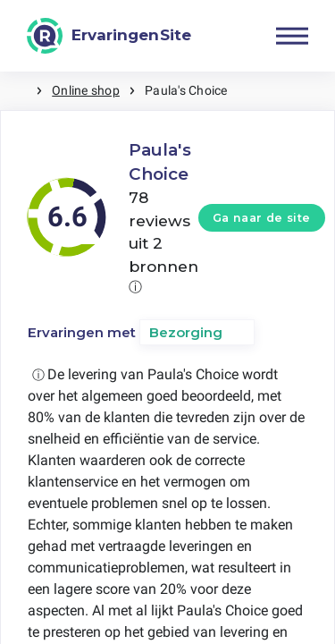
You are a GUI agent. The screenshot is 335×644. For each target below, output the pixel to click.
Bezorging (186, 332)
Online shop (86, 90)
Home (18, 91)
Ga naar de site (262, 218)
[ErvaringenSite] (109, 36)
